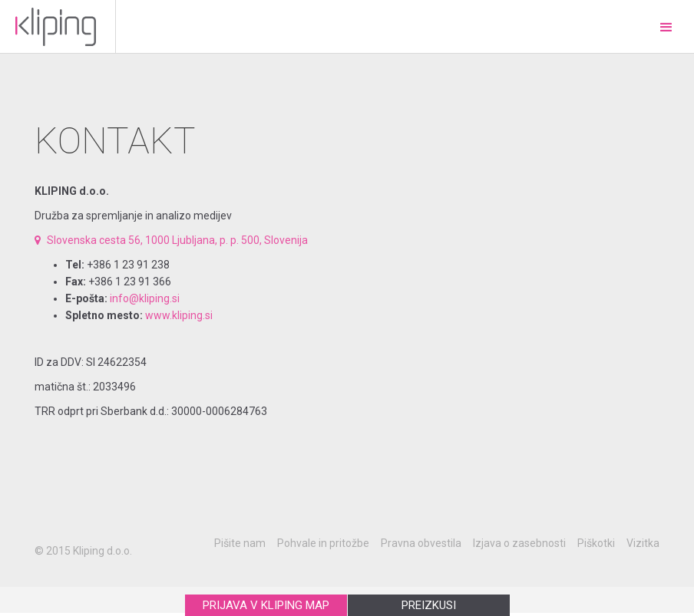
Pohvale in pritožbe (323, 543)
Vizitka (643, 543)
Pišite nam (240, 543)
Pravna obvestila (421, 543)
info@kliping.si (145, 298)
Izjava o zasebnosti (519, 543)
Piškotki (596, 543)
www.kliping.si (179, 315)
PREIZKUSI (429, 605)
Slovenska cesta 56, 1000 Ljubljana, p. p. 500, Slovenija (171, 240)
